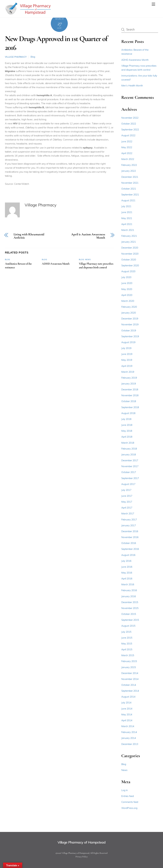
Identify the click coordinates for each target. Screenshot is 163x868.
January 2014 (129, 738)
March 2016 (128, 584)
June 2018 (127, 425)
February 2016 (129, 590)
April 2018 (127, 437)
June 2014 (127, 709)
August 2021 (128, 200)
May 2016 (127, 573)
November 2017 (130, 466)
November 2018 (130, 395)
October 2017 (129, 472)
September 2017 (130, 478)
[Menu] (153, 4)
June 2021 (127, 212)
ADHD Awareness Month (56, 264)
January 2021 (129, 242)
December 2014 (130, 673)
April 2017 (127, 508)
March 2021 (128, 230)
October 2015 (129, 614)
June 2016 (127, 567)
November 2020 (130, 254)
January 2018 (129, 455)
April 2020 (127, 295)
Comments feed (130, 802)
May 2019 (127, 360)
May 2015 (127, 644)
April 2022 (127, 153)
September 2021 (130, 195)
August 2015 (128, 626)
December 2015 (130, 602)
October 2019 (129, 330)
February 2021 (129, 236)
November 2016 (130, 537)
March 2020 (128, 301)
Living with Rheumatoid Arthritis (29, 236)
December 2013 (130, 744)
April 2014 (127, 720)
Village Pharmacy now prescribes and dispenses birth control (96, 266)
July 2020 (126, 277)
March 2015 (128, 655)
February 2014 (129, 732)
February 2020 (129, 307)
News (88, 260)
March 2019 (128, 372)
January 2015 (129, 667)
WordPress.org (129, 808)
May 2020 (127, 289)
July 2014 (126, 703)
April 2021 (127, 224)
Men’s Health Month (132, 86)
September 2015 (130, 620)
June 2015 (127, 638)
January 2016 (129, 596)
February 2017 (129, 520)
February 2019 (129, 378)
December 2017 (130, 460)
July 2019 (126, 348)
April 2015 (127, 649)
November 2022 (130, 118)
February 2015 (129, 661)
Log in (125, 790)
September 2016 (130, 549)
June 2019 (127, 354)
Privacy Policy (82, 857)
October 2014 (129, 685)
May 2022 (127, 147)
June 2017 (127, 496)
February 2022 (129, 165)
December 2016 (130, 531)
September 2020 (130, 265)
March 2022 (128, 159)
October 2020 (129, 260)
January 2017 (129, 525)
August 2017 (128, 484)
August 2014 (128, 697)
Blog (33, 57)
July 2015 (126, 632)
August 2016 (128, 555)
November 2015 (130, 608)
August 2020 (128, 271)
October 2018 (129, 401)
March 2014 (128, 726)
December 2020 (130, 248)
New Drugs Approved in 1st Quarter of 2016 (56, 43)
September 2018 (130, 407)
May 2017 (127, 502)
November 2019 (130, 324)
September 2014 (130, 691)
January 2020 (129, 313)
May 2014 (127, 714)
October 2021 (129, 189)
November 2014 (130, 679)
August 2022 (128, 135)
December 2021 (130, 177)
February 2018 (129, 449)
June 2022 (127, 141)
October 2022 (129, 124)
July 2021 (126, 206)
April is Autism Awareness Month (88, 236)
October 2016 (129, 543)
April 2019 (127, 366)
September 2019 (130, 336)
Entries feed (128, 796)
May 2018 (127, 431)
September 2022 (130, 130)
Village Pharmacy (16, 57)
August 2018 (128, 413)
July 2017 (126, 490)
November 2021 (130, 183)
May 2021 (127, 218)
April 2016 (127, 579)
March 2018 (128, 443)
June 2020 (127, 283)
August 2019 (128, 342)
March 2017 (128, 514)
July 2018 (126, 419)
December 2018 (130, 389)
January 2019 (129, 384)
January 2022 (129, 171)
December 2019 (130, 319)
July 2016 (126, 561)
